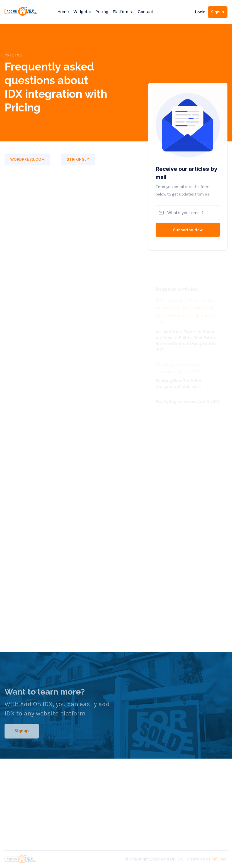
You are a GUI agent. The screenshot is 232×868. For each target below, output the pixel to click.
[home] (21, 14)
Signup (218, 12)
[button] (82, 12)
